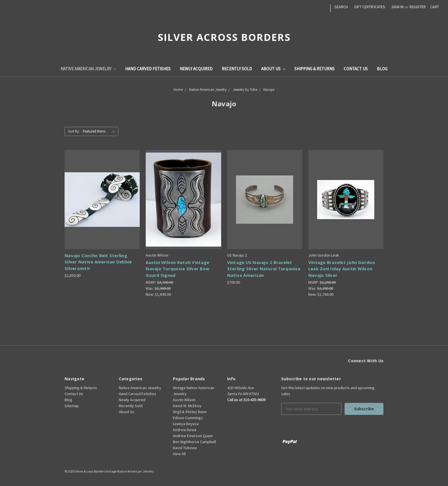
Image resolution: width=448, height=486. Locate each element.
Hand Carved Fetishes (148, 69)
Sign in (397, 7)
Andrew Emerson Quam (193, 436)
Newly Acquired (196, 69)
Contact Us (356, 69)
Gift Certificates (370, 7)
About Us (273, 69)
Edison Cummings (188, 418)
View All (179, 454)
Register (418, 7)
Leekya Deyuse (186, 424)
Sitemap (72, 406)
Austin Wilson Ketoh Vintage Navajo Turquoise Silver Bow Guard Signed (178, 269)
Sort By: (74, 131)
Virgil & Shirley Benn (190, 412)
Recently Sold (237, 69)
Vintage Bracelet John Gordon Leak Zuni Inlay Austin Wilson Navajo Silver (342, 269)
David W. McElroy (187, 406)
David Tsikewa (185, 448)
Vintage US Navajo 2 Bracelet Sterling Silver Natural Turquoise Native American (264, 269)
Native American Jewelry (88, 69)
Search (341, 7)
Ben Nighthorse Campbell (194, 442)
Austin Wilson (184, 400)
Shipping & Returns (314, 69)
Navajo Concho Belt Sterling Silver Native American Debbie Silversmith (98, 262)
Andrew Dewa (185, 430)
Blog (382, 69)
